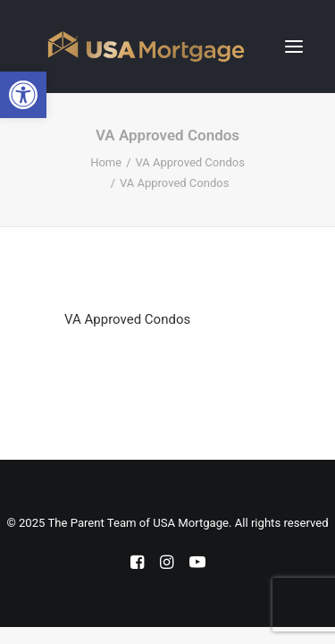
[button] (294, 47)
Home (106, 162)
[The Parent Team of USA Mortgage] (146, 47)
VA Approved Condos (190, 162)
